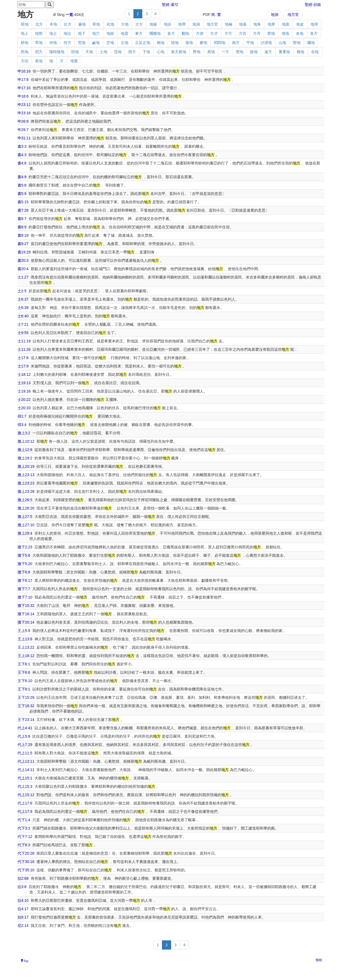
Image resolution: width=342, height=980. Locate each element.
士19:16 (24, 391)
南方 (236, 43)
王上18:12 (26, 656)
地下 (82, 33)
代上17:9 (25, 811)
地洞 (275, 15)
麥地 (203, 43)
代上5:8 (24, 736)
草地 (96, 24)
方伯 (25, 61)
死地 (25, 52)
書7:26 (23, 210)
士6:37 (23, 299)
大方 (139, 24)
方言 (243, 33)
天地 (89, 52)
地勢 (39, 33)
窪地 (118, 52)
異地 (211, 52)
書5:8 (22, 185)
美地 (39, 61)
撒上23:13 (26, 475)
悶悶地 (220, 43)
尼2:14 (23, 926)
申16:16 (24, 71)
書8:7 (22, 219)
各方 (314, 33)
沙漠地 (266, 43)
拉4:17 (23, 909)
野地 (197, 52)
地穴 (96, 33)
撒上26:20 (26, 508)
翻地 (185, 33)
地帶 (182, 24)
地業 (74, 61)
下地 (146, 52)
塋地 (240, 52)
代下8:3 (24, 845)
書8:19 (23, 235)
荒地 (82, 43)
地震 (125, 33)
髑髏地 (155, 33)
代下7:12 (25, 837)
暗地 (25, 24)
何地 (53, 43)
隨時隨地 (57, 52)
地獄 (110, 33)
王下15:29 (26, 697)
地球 (314, 24)
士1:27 (23, 277)
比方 (68, 24)
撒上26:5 (25, 500)
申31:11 (24, 138)
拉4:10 (23, 900)
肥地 (271, 33)
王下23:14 (26, 720)
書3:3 (22, 146)
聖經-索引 (170, 5)
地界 (271, 24)
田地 (75, 52)
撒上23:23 (26, 483)
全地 (315, 52)
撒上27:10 (26, 525)
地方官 (293, 15)
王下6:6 (24, 672)
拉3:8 (22, 887)
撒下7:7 (24, 589)
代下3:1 (24, 828)
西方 (132, 52)
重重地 (284, 52)
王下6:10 (25, 681)
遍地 (82, 24)
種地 (300, 52)
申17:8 (23, 80)
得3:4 (22, 425)
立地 (125, 43)
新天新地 (179, 52)
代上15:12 (26, 795)
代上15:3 (25, 786)
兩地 (161, 43)
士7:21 (23, 324)
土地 (103, 52)
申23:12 (24, 105)
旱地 (39, 43)
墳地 (285, 33)
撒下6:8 (24, 572)
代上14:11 (26, 770)
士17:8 (23, 358)
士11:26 (24, 349)
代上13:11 (26, 761)
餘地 (254, 52)
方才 (214, 33)
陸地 (175, 43)
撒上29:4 (25, 533)
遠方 (268, 52)
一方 (225, 52)
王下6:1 (24, 664)
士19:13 (24, 383)
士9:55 (23, 333)
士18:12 (24, 374)
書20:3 (23, 260)
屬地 (311, 43)
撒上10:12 (26, 441)
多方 (171, 33)
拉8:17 (23, 917)
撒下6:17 (25, 580)
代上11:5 (25, 753)
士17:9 (23, 366)
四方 (39, 52)
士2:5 (22, 291)
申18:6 (23, 96)
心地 (161, 52)
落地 (189, 43)
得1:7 (22, 416)
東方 (139, 33)
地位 (67, 33)
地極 (229, 24)
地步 (168, 24)
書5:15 (23, 202)
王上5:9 (24, 631)
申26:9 (23, 121)
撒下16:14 (26, 614)
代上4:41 (25, 728)
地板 (153, 24)
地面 (286, 24)
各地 (300, 33)
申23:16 (24, 113)
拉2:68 (23, 878)
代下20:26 (26, 853)
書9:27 (23, 244)
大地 (125, 24)
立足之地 (143, 43)
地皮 (300, 24)
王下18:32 (26, 706)
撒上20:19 (26, 466)
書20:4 (23, 269)
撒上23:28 (26, 491)
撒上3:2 (24, 433)
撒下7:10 (25, 597)
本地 (53, 24)
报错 (319, 960)
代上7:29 (25, 745)
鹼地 (96, 43)
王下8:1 (24, 689)
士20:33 (24, 408)
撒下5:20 (25, 564)
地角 (257, 24)
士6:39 (23, 308)
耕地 (25, 43)
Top (26, 960)
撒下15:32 (26, 606)
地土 (53, 33)
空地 (110, 43)
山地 (282, 43)
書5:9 (22, 194)
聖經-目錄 (313, 5)
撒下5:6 (24, 555)
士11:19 (24, 341)
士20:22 (24, 400)
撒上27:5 (25, 517)
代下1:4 (24, 820)
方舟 (257, 33)
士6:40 (23, 316)
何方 (67, 43)
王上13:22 (26, 647)
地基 (243, 24)
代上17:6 (25, 803)
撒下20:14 (26, 622)
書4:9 (22, 177)
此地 (110, 24)
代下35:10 (26, 870)
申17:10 (24, 88)
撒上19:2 (25, 458)
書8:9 (22, 227)
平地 (250, 43)
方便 (200, 33)
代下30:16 (26, 862)
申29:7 (23, 130)
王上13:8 (25, 639)
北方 (39, 24)
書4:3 (22, 155)
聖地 (297, 43)
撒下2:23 (25, 547)
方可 (228, 33)
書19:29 (24, 252)
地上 (25, 33)
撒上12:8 (25, 450)
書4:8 (22, 163)
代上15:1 (25, 778)
